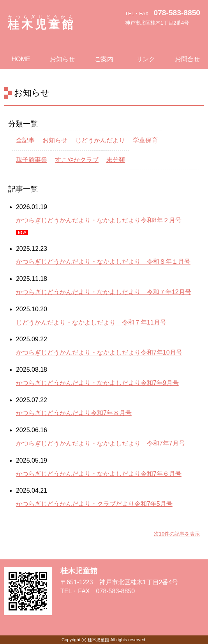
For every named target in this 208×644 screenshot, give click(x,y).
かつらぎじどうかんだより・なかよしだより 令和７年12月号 (104, 292)
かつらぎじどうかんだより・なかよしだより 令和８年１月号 (103, 262)
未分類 (116, 160)
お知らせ (62, 59)
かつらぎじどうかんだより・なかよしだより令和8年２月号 (99, 220)
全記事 (25, 140)
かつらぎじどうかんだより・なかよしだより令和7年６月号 (99, 474)
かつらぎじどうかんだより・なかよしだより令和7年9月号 (97, 383)
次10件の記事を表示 (177, 534)
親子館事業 (32, 160)
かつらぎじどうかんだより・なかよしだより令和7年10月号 (99, 352)
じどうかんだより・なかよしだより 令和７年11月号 (91, 322)
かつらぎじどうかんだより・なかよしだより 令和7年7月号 (100, 443)
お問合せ (187, 59)
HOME (21, 59)
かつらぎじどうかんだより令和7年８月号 (74, 413)
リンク (146, 59)
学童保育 (145, 140)
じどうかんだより (100, 140)
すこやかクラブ (77, 160)
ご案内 (104, 59)
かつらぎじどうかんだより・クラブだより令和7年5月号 (94, 504)
